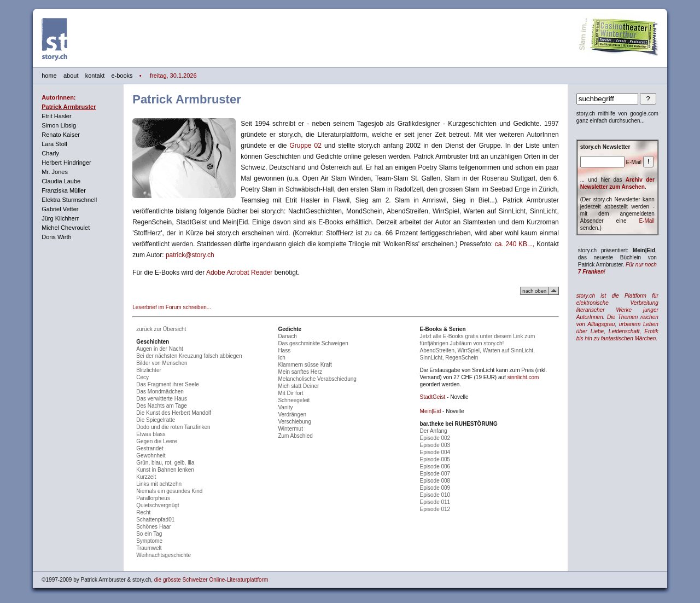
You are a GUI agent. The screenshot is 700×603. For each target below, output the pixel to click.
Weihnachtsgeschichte (164, 555)
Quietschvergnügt (157, 505)
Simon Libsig (59, 125)
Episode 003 (435, 445)
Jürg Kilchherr (60, 218)
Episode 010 (435, 495)
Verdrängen (292, 414)
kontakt (95, 76)
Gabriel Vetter (60, 209)
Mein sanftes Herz (300, 372)
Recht (143, 512)
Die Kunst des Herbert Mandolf (174, 413)
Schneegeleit (294, 400)
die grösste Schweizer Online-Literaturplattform (211, 580)
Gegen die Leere (157, 441)
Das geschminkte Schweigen (313, 343)
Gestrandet (150, 448)
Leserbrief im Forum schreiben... (172, 307)
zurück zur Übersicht (161, 329)
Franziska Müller (64, 190)
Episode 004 (435, 452)
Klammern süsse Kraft (305, 365)
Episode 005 (435, 459)
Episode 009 (435, 488)
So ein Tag (149, 534)
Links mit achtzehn (159, 484)
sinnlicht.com (523, 377)
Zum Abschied (295, 436)
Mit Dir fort (290, 393)
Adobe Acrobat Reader (239, 272)
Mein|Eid (431, 411)
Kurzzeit (146, 477)
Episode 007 (435, 474)
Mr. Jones (55, 172)
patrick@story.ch (190, 255)
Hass (284, 350)
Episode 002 (435, 438)
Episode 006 (435, 466)
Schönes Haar (153, 527)
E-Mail (646, 221)
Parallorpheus (153, 498)
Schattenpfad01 (155, 520)
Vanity (285, 407)
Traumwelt (149, 548)
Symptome (149, 541)
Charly (50, 153)
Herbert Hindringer (66, 163)
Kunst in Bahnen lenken (165, 470)
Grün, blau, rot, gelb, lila (165, 463)
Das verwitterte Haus (162, 399)
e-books (122, 76)
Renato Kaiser (61, 135)
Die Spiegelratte (156, 420)
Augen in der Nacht (160, 349)
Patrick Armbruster (69, 107)
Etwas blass (151, 434)
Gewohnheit (151, 456)
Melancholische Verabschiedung (317, 379)
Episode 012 (435, 509)
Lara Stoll (54, 144)
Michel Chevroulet (66, 228)
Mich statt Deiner (298, 386)
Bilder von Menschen (162, 363)
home (49, 76)
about (71, 76)
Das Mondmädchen (160, 392)
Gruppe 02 (306, 146)
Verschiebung (294, 422)
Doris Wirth (56, 237)
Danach (287, 336)
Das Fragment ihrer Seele (168, 384)
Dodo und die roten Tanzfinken (173, 427)
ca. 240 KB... (514, 244)
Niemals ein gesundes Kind (169, 491)
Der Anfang (434, 431)
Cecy (142, 377)
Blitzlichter (149, 370)
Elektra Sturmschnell (69, 200)
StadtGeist (433, 397)
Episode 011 (435, 502)
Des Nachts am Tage (162, 406)
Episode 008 (435, 481)
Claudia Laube (61, 181)
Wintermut (290, 429)
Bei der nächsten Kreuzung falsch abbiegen (189, 356)
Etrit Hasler (56, 116)
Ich (281, 358)
